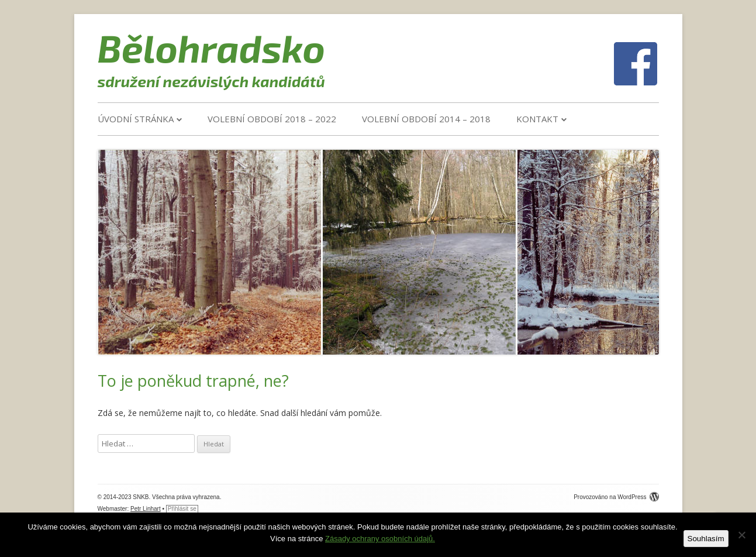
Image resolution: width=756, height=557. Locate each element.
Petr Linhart (146, 509)
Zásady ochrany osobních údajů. (380, 539)
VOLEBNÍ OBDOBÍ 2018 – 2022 (272, 119)
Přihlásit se (182, 509)
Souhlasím (706, 539)
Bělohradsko (212, 47)
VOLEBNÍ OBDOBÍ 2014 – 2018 (426, 119)
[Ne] (741, 535)
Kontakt (537, 119)
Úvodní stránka (136, 119)
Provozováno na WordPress (616, 497)
